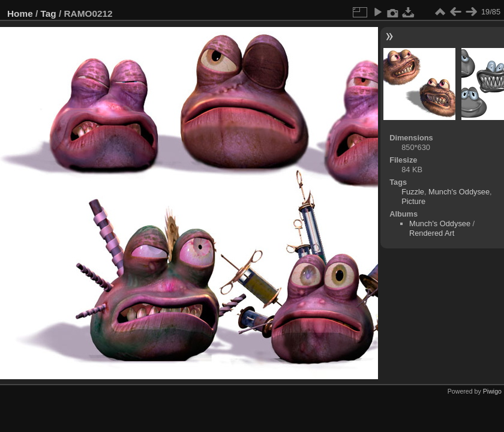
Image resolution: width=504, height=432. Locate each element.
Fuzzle (413, 192)
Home (20, 13)
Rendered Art (432, 233)
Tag (49, 13)
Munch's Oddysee (459, 192)
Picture (413, 201)
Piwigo (492, 391)
